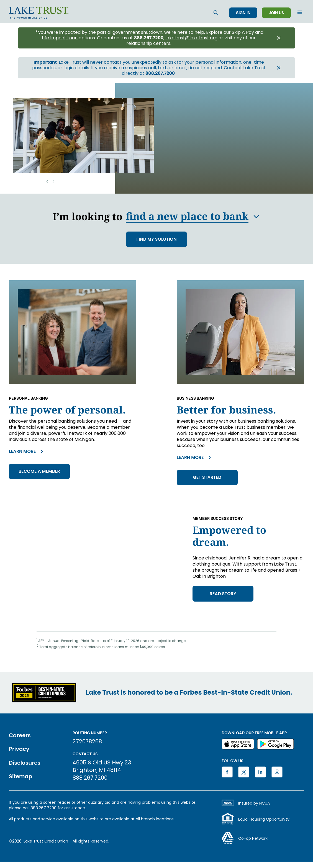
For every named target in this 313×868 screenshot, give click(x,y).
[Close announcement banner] (279, 38)
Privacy (19, 750)
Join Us (276, 13)
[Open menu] (300, 13)
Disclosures (25, 764)
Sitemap (21, 777)
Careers (20, 736)
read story (224, 595)
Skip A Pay (243, 32)
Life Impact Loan (60, 38)
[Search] (216, 13)
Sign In (243, 13)
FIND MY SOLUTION (156, 239)
